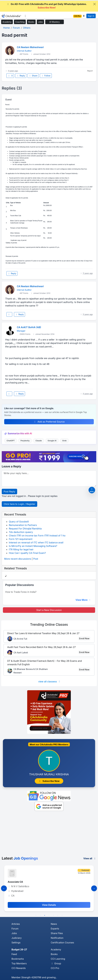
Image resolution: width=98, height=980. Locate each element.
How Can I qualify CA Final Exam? (27, 553)
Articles (16, 924)
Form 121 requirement (21, 539)
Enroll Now (84, 638)
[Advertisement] (49, 834)
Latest (20, 858)
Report (90, 71)
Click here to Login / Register (19, 504)
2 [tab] (40, 915)
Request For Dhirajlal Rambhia (25, 529)
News (54, 924)
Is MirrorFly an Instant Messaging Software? (33, 546)
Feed (14, 954)
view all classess (50, 682)
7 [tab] (62, 915)
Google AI (52, 441)
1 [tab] (36, 915)
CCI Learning (58, 959)
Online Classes (49, 625)
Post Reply (9, 492)
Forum (15, 929)
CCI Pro (55, 968)
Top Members (19, 963)
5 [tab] (53, 915)
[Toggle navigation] (25, 16)
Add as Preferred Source (49, 422)
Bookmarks (18, 959)
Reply (21, 76)
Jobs (40, 22)
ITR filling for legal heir (21, 549)
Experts (55, 929)
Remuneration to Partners (23, 525)
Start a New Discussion (49, 610)
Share (33, 76)
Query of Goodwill (19, 522)
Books (31, 22)
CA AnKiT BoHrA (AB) (29, 327)
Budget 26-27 (19, 949)
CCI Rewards (19, 968)
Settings (16, 943)
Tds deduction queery (21, 532)
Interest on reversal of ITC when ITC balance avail (36, 543)
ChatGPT (11, 441)
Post (36, 559)
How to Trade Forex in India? (21, 592)
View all (90, 858)
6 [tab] (58, 915)
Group (56, 963)
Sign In (91, 16)
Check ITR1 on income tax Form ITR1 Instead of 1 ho (37, 536)
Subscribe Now (49, 781)
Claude (39, 441)
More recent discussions (18, 559)
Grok (64, 441)
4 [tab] (49, 915)
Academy (7, 22)
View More (83, 600)
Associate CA (15, 882)
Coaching (20, 22)
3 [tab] (45, 915)
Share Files (57, 933)
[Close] (95, 4)
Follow (46, 76)
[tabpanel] (49, 888)
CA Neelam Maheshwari (30, 47)
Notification (57, 938)
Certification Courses (62, 943)
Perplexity (25, 441)
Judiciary (17, 938)
